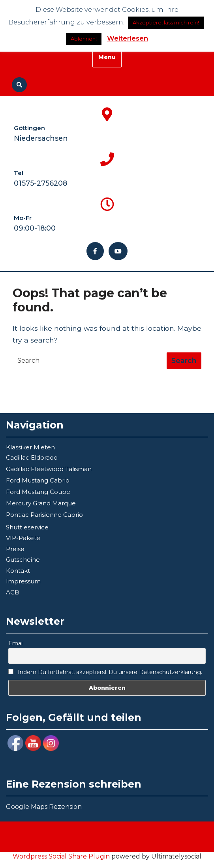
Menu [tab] (107, 57)
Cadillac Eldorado (32, 457)
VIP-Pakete (23, 538)
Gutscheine (23, 560)
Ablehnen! (84, 39)
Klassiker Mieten (30, 447)
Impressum (23, 581)
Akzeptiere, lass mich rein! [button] (166, 22)
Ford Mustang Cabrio (38, 480)
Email (16, 643)
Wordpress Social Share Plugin (62, 856)
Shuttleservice (27, 527)
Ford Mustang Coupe (38, 492)
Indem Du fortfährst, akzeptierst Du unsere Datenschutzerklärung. (105, 672)
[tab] (184, 361)
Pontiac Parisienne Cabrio (44, 515)
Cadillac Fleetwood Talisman (49, 469)
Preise (15, 549)
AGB (13, 592)
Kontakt (18, 571)
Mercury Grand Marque (41, 503)
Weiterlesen (128, 38)
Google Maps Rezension (44, 807)
